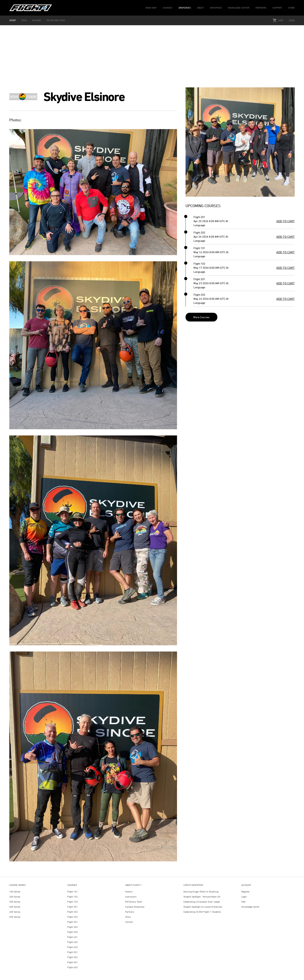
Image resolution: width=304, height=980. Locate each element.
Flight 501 (73, 952)
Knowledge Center (250, 907)
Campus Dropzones (135, 907)
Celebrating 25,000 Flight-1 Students (202, 912)
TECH (24, 20)
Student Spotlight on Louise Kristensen (203, 907)
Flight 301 (73, 922)
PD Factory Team (134, 902)
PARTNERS (261, 8)
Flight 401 (73, 937)
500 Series (15, 917)
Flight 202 (73, 912)
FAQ (243, 902)
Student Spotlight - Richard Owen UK (202, 897)
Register (246, 892)
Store (128, 917)
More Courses (201, 317)
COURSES (168, 8)
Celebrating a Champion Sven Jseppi (202, 902)
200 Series (15, 897)
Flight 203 (73, 917)
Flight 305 (73, 932)
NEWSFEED (216, 8)
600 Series (15, 907)
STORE (291, 8)
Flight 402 (73, 942)
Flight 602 (73, 967)
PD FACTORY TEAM (56, 20)
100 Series (15, 892)
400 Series (15, 912)
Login (292, 20)
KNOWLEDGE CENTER (239, 8)
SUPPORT (277, 8)
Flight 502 (73, 957)
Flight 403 (73, 947)
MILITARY (37, 20)
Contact (129, 922)
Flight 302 (73, 927)
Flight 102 (73, 897)
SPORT (13, 20)
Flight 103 (73, 902)
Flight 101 (73, 892)
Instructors (131, 897)
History (129, 892)
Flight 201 (73, 907)
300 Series (15, 902)
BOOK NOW (151, 8)
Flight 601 (73, 962)
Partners (130, 912)
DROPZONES (185, 8)
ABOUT (200, 8)
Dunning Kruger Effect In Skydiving (201, 892)
